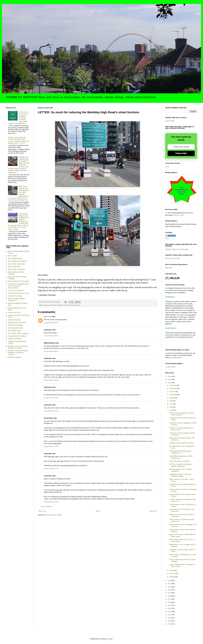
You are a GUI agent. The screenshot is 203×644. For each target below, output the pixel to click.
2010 (169, 621)
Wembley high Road (74, 305)
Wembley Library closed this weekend (181, 443)
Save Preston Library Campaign (18, 333)
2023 (169, 581)
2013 (169, 612)
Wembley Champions (15, 357)
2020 (169, 590)
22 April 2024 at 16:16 (51, 446)
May (171, 407)
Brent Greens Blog (14, 267)
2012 (169, 615)
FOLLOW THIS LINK (173, 258)
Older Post (153, 511)
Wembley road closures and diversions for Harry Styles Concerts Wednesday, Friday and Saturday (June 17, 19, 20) (18, 140)
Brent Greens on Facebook (16, 269)
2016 (169, 602)
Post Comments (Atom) (54, 515)
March (172, 570)
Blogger (110, 639)
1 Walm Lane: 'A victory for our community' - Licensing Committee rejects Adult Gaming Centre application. (19, 118)
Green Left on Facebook (16, 290)
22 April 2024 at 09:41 (51, 351)
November (173, 388)
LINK (167, 167)
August (172, 398)
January (172, 577)
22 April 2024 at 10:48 (51, 380)
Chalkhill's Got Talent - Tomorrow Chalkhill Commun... (180, 475)
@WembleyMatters (176, 358)
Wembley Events (63, 305)
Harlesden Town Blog (15, 296)
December (173, 385)
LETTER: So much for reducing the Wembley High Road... (181, 465)
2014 (169, 608)
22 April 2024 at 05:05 (51, 323)
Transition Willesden (15, 339)
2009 (169, 624)
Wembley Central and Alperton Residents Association (18, 347)
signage (46, 305)
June (171, 404)
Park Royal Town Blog (15, 325)
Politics (167, 238)
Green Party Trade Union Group (18, 293)
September (173, 395)
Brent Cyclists (12, 256)
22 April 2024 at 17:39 (51, 469)
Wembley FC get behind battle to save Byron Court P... (181, 429)
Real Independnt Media (15, 328)
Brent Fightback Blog (15, 258)
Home (98, 511)
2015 (169, 605)
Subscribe (181, 153)
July (171, 401)
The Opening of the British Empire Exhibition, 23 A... (180, 452)
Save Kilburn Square (15, 331)
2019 (169, 593)
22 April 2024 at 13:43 (51, 398)
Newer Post (42, 511)
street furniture (53, 305)
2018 (169, 596)
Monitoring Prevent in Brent (17, 322)
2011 (169, 618)
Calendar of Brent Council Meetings (177, 249)
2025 (169, 379)
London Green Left (14, 312)
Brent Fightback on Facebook (17, 261)
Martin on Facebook (14, 320)
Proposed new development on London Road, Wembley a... (182, 414)
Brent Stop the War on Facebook (18, 281)
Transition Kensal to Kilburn (17, 336)
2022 (169, 584)
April (171, 410)
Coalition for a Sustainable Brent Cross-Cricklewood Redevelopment (18, 286)
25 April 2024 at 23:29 (51, 502)
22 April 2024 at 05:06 (51, 336)
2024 (169, 383)
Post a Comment (46, 506)
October (172, 392)
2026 (169, 376)
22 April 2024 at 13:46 (51, 411)
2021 (169, 587)
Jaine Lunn (48, 316)
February (173, 573)
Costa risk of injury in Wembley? (180, 461)
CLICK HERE (170, 121)
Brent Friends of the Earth (16, 264)
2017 (169, 599)
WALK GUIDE (179, 215)
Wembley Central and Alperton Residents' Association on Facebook (18, 353)
